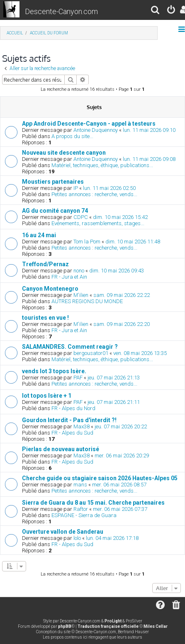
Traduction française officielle (108, 626)
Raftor (81, 509)
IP (76, 188)
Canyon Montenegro (50, 289)
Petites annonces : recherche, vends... (94, 194)
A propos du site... (72, 136)
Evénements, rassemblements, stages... (98, 223)
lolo (77, 538)
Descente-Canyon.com (61, 11)
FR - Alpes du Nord (73, 408)
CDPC (81, 217)
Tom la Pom (87, 242)
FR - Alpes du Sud (72, 433)
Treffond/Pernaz (45, 264)
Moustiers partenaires (53, 182)
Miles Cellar (156, 626)
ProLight (113, 621)
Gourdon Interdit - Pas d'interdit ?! (69, 420)
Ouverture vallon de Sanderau (63, 532)
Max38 (82, 426)
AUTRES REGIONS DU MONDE (87, 301)
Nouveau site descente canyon (64, 153)
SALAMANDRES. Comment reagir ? (70, 347)
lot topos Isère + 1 (47, 396)
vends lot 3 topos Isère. (54, 371)
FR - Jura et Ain (69, 277)
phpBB (65, 626)
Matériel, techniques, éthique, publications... (102, 165)
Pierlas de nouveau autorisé (61, 449)
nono (79, 271)
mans (80, 485)
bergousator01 (91, 353)
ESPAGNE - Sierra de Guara (84, 515)
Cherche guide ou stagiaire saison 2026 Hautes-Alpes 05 (100, 478)
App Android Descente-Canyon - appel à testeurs (89, 124)
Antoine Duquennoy (96, 130)
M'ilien (81, 295)
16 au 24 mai (39, 235)
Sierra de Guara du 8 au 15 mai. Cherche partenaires (93, 503)
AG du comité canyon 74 (55, 211)
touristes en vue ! (45, 318)
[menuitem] (156, 11)
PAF (78, 378)
